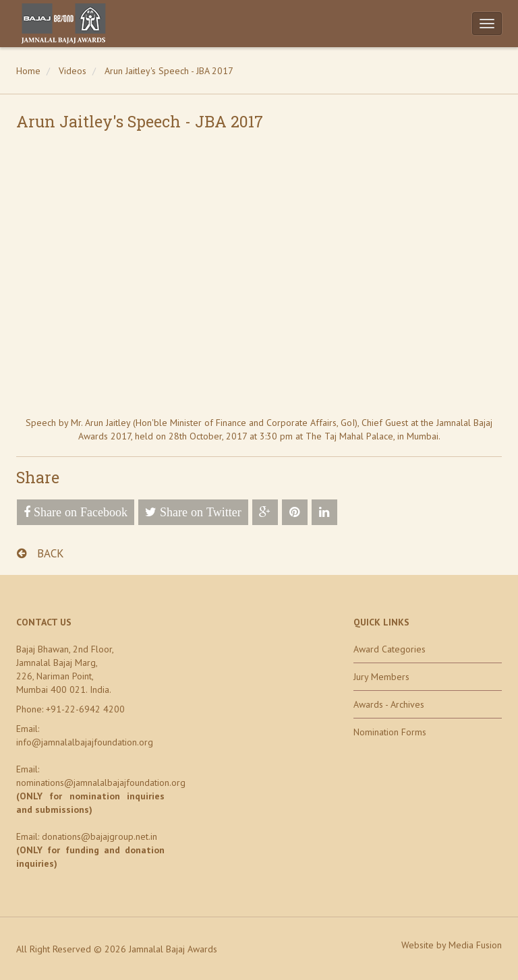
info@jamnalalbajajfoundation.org (85, 742)
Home (28, 71)
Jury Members (381, 677)
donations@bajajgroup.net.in (99, 836)
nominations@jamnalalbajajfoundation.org (101, 783)
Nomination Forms (390, 732)
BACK (40, 553)
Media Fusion (475, 945)
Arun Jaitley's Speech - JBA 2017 (169, 71)
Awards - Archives (389, 704)
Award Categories (390, 649)
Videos (73, 71)
